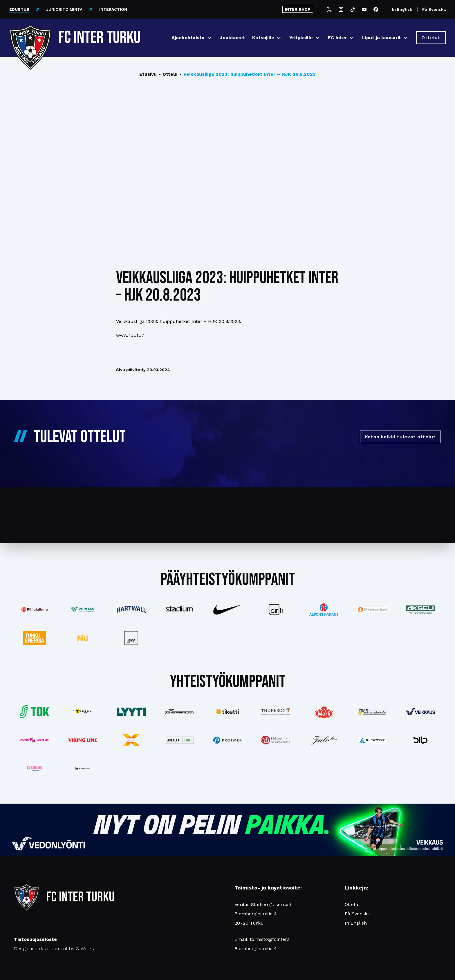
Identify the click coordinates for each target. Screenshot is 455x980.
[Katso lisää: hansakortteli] (131, 638)
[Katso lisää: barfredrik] (35, 769)
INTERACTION (113, 9)
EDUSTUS (19, 9)
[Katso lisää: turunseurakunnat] (276, 740)
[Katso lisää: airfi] (276, 610)
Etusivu (148, 74)
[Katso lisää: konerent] (35, 740)
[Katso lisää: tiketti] (228, 712)
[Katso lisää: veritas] (83, 610)
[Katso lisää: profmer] (228, 740)
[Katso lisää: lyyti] (131, 712)
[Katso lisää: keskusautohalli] (179, 712)
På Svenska (434, 9)
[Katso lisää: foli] (83, 638)
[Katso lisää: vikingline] (83, 740)
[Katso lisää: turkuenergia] (35, 638)
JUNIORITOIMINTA (64, 9)
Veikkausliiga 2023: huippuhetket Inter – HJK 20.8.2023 (248, 74)
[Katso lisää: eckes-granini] (324, 712)
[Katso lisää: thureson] (276, 712)
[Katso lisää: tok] (35, 712)
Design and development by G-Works (54, 949)
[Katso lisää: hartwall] (131, 610)
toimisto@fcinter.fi (270, 939)
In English (402, 9)
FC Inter (337, 38)
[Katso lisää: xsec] (131, 740)
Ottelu (168, 74)
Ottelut (352, 904)
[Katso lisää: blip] (420, 740)
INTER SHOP (298, 9)
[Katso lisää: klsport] (372, 740)
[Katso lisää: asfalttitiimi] (179, 740)
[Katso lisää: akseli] (420, 609)
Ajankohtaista (188, 38)
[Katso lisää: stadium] (179, 610)
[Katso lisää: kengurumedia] (83, 712)
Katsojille (263, 38)
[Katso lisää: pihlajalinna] (35, 610)
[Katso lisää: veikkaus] (420, 712)
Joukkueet (232, 38)
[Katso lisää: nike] (228, 610)
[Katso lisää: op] (372, 610)
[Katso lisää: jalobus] (324, 740)
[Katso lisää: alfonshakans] (324, 609)
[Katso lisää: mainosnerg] (83, 769)
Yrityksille (301, 38)
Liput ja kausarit (382, 38)
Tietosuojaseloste (35, 939)
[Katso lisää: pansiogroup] (372, 712)
